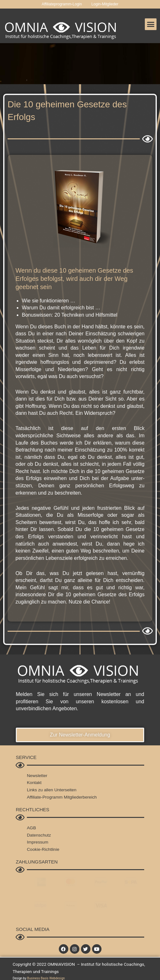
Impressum (38, 842)
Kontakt (34, 783)
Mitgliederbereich (80, 797)
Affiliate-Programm (45, 797)
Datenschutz (39, 835)
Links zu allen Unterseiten (52, 790)
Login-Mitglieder (105, 4)
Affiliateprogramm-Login (62, 4)
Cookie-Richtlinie (43, 849)
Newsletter (37, 776)
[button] (151, 24)
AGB (31, 828)
